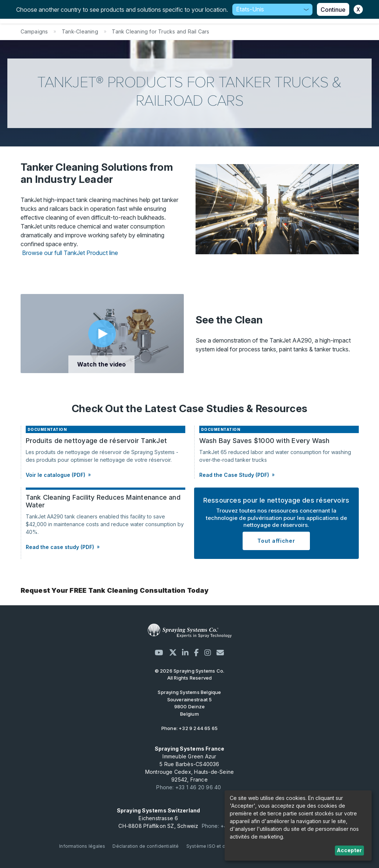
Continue (333, 10)
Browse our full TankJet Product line (70, 253)
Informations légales (82, 846)
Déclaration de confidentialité (146, 846)
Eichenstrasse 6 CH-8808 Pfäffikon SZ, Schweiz (159, 818)
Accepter (349, 850)
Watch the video (101, 364)
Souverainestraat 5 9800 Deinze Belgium (189, 703)
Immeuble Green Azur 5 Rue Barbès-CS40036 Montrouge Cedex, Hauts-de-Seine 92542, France (190, 764)
